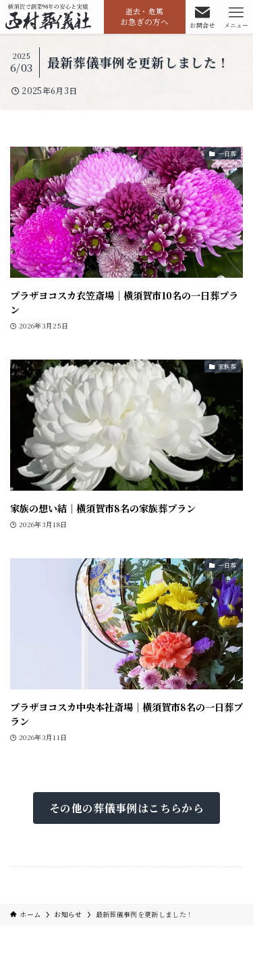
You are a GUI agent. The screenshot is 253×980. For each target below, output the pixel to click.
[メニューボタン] (236, 17)
